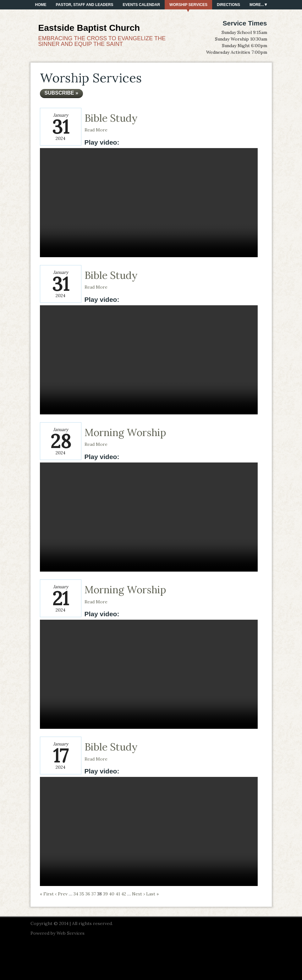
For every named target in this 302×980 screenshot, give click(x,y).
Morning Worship (125, 432)
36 (88, 894)
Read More (96, 130)
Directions (228, 5)
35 (82, 894)
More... (257, 5)
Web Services (71, 933)
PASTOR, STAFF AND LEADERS (85, 5)
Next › (138, 894)
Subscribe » (62, 93)
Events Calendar (141, 5)
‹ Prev (61, 894)
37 (94, 894)
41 (118, 894)
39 (105, 894)
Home (41, 5)
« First (47, 894)
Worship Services (188, 5)
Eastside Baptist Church (89, 28)
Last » (152, 894)
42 (124, 894)
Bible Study (111, 118)
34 (76, 894)
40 (112, 894)
